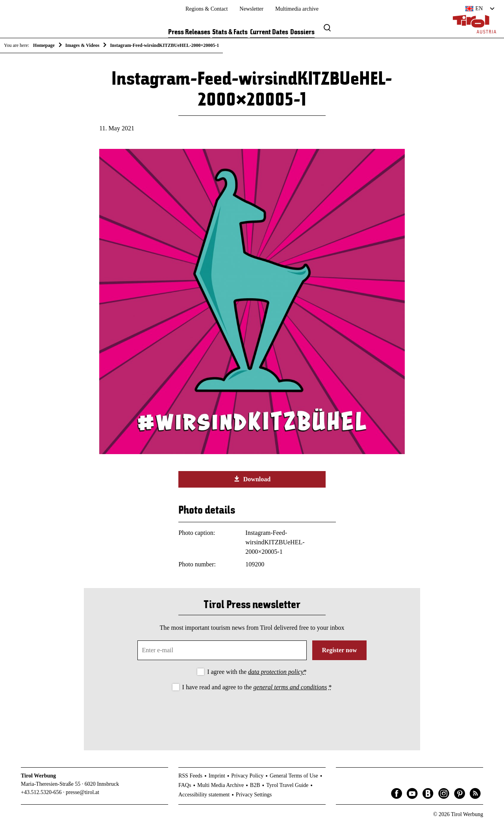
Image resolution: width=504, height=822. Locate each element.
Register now (339, 650)
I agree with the (257, 672)
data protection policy (276, 672)
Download (252, 479)
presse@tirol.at (82, 792)
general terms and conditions (290, 687)
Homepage (44, 45)
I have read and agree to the (257, 687)
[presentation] (252, 714)
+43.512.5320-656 (41, 792)
